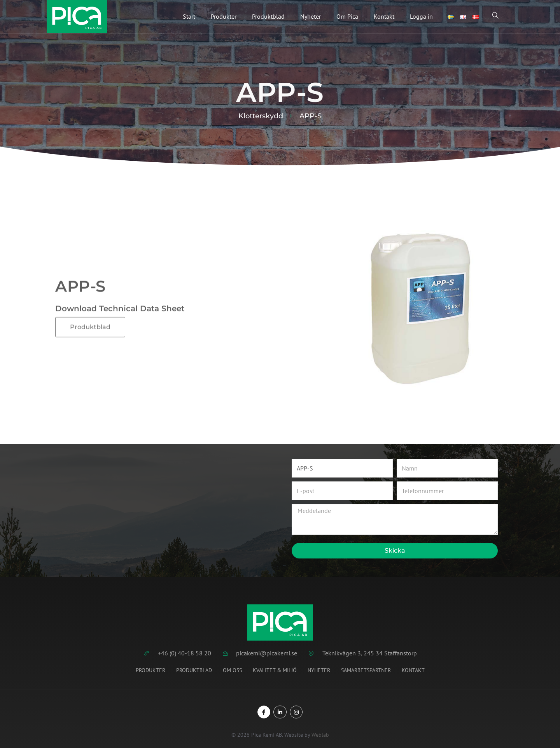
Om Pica (347, 17)
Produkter (224, 17)
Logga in (421, 17)
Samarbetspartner (366, 670)
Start (189, 17)
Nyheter (311, 17)
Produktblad (268, 17)
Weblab (320, 735)
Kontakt (384, 17)
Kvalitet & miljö (275, 670)
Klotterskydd (261, 116)
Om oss (232, 670)
